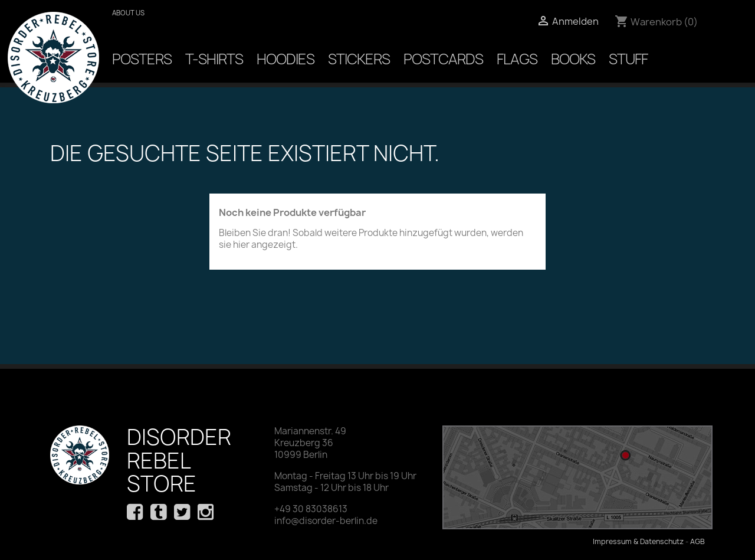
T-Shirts (214, 59)
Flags (517, 59)
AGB (697, 541)
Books (573, 59)
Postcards (443, 59)
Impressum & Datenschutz (638, 541)
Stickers (359, 59)
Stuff (628, 59)
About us (128, 13)
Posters (142, 59)
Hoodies (285, 59)
